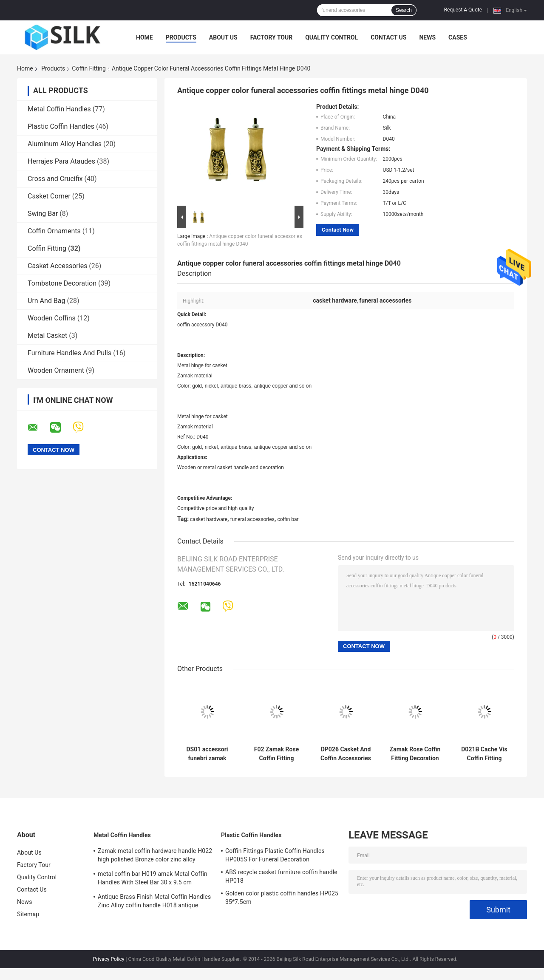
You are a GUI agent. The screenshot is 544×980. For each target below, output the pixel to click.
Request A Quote (463, 10)
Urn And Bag (47, 301)
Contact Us (388, 37)
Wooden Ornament (56, 370)
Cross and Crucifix (55, 179)
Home (144, 37)
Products (181, 37)
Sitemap (28, 914)
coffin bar (288, 519)
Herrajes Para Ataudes (61, 161)
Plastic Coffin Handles (61, 126)
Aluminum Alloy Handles (65, 144)
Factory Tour (272, 37)
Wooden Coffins (52, 318)
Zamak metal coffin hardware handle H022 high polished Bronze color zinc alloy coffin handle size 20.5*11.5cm (155, 856)
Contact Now (338, 230)
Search (404, 10)
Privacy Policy (109, 959)
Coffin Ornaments (54, 231)
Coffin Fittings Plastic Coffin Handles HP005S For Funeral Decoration (275, 855)
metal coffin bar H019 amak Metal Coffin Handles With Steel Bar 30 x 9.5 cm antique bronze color (153, 879)
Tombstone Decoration (62, 283)
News (427, 37)
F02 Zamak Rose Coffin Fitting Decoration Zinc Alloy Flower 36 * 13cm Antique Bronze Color (276, 754)
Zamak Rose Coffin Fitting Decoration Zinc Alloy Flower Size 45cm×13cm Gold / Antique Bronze (415, 754)
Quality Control (331, 37)
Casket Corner (49, 196)
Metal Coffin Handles (59, 109)
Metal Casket (47, 336)
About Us (223, 37)
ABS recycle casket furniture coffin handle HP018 (281, 876)
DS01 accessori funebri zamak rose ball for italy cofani (207, 754)
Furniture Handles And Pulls (69, 353)
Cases (458, 37)
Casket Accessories (57, 266)
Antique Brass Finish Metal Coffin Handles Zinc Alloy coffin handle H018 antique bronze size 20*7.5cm (154, 902)
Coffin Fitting (89, 68)
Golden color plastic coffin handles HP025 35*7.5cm (282, 898)
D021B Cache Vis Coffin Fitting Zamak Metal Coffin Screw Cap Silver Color (484, 754)
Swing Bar (43, 214)
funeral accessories (252, 519)
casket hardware (209, 519)
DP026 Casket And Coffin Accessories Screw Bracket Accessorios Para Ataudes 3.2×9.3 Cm (346, 754)
